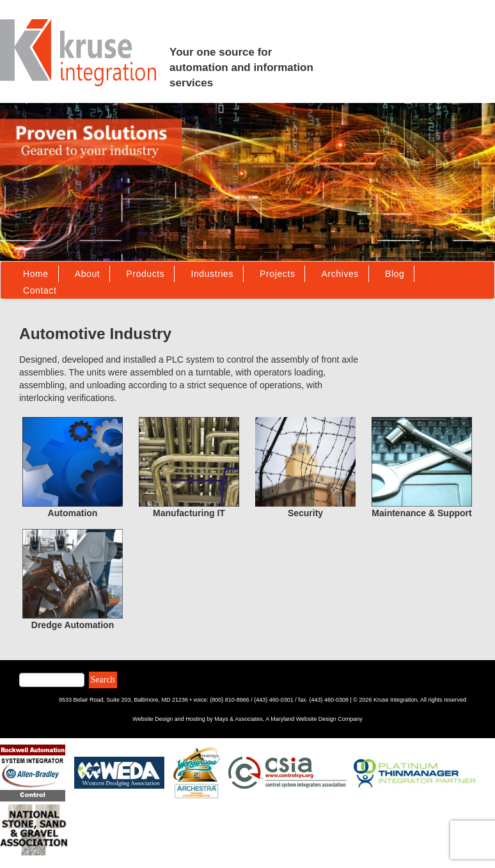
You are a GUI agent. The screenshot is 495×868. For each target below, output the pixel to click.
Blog (395, 274)
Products (145, 274)
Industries (212, 274)
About (88, 274)
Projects (277, 274)
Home (36, 274)
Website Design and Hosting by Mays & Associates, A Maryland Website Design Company (247, 719)
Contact (40, 290)
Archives (340, 274)
